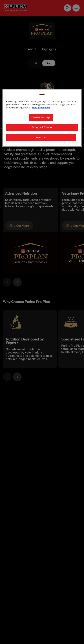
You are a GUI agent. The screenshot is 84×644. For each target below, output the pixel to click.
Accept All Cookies (42, 127)
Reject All (41, 137)
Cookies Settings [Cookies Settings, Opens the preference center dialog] (41, 117)
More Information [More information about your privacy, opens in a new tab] (41, 108)
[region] (42, 118)
